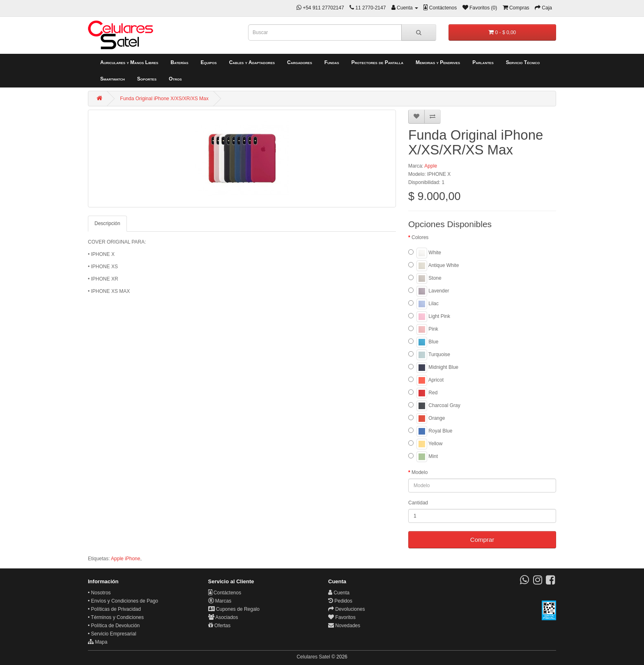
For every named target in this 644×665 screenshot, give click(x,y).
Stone (425, 278)
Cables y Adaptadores (252, 62)
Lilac (423, 304)
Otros (175, 79)
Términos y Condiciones (117, 617)
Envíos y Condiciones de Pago (125, 601)
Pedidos (340, 601)
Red (423, 393)
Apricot (426, 380)
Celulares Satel (313, 657)
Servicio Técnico (523, 62)
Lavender (429, 291)
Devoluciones (346, 609)
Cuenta (339, 593)
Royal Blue (430, 431)
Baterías (179, 62)
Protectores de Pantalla (377, 62)
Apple (431, 166)
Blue (423, 342)
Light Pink (429, 317)
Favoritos (342, 617)
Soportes (147, 79)
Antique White (434, 266)
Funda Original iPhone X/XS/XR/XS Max (164, 99)
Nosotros (101, 593)
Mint (423, 457)
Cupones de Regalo (234, 609)
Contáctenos (225, 593)
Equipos (209, 62)
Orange (427, 419)
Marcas (220, 601)
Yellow (425, 444)
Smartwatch (113, 79)
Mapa (98, 642)
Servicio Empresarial (114, 634)
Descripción (107, 223)
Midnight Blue (433, 368)
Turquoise (429, 355)
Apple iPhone (125, 559)
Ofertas (220, 626)
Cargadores (300, 62)
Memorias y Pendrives (438, 62)
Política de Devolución (116, 626)
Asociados (223, 617)
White (425, 253)
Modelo (420, 472)
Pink (423, 329)
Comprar (482, 540)
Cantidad (418, 503)
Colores (420, 237)
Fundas (332, 62)
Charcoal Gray (434, 406)
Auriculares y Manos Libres (129, 62)
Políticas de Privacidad (116, 609)
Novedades (344, 626)
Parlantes (483, 62)
